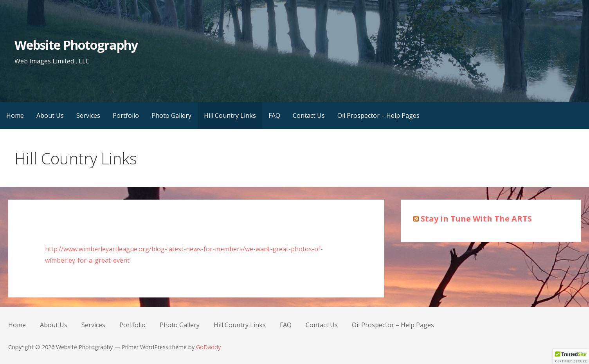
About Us (50, 115)
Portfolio (126, 115)
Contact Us (309, 115)
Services (88, 115)
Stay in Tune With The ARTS (476, 219)
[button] (571, 357)
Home (15, 115)
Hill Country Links (230, 115)
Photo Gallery (171, 115)
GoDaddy (208, 347)
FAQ (274, 115)
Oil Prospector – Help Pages (378, 115)
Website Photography (76, 45)
